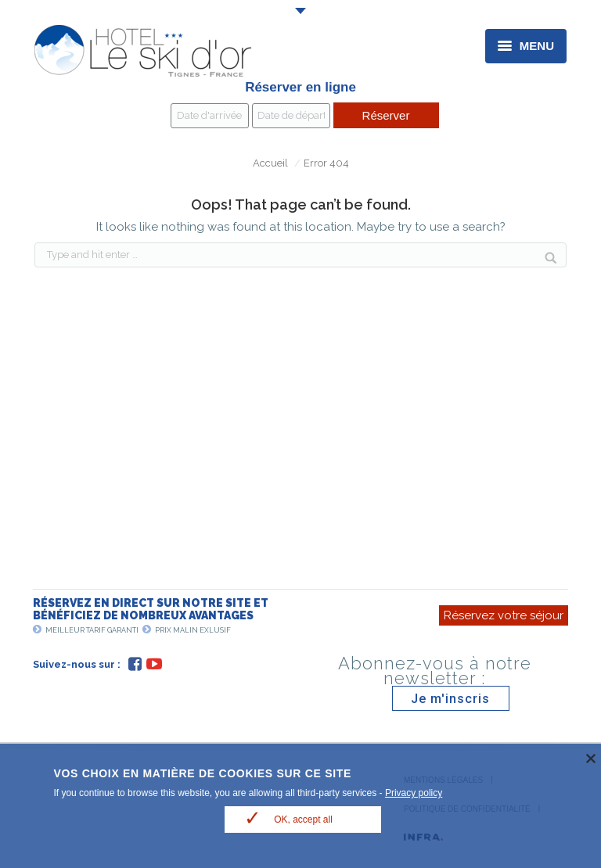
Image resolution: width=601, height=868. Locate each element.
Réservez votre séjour (504, 615)
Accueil (270, 163)
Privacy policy (414, 793)
